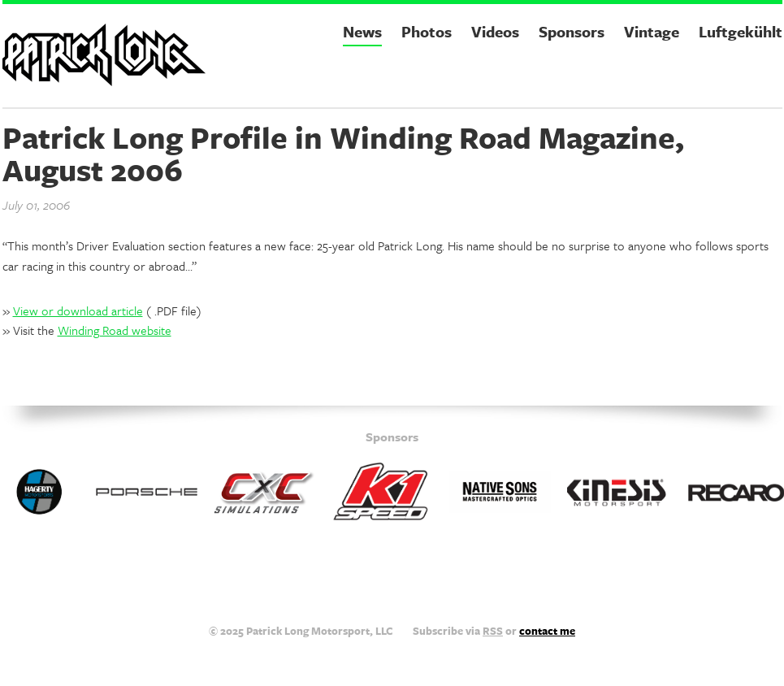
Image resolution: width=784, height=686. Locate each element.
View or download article (78, 310)
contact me (547, 631)
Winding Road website (115, 330)
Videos (495, 31)
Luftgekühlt (741, 31)
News (362, 31)
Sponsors (572, 31)
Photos (427, 31)
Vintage (652, 31)
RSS (493, 631)
